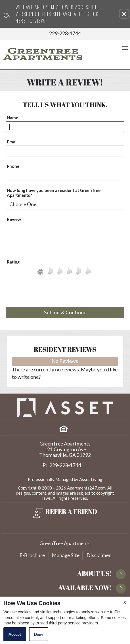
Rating (13, 262)
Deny (39, 634)
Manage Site (66, 555)
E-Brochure (32, 555)
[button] (124, 14)
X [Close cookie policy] (125, 602)
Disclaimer (99, 555)
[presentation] (65, 293)
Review (14, 219)
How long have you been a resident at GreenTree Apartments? (54, 193)
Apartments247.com (86, 488)
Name (12, 118)
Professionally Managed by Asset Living (65, 479)
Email (12, 142)
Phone (13, 166)
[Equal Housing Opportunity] (64, 429)
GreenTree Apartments (65, 543)
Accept (15, 634)
